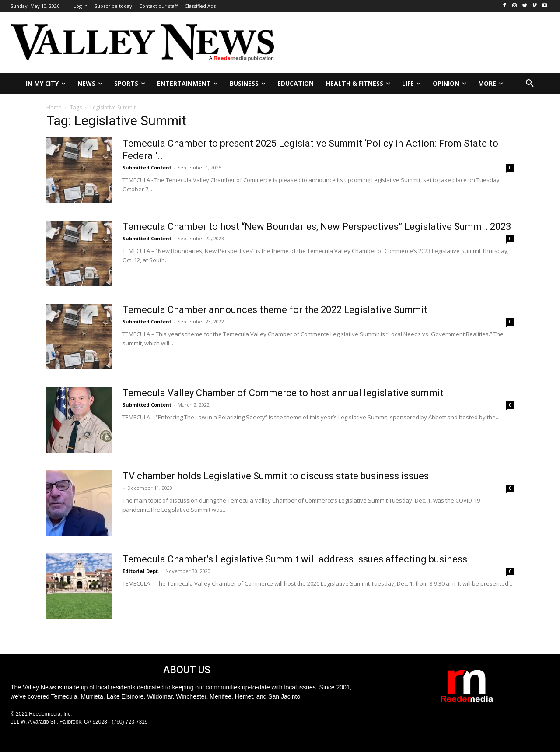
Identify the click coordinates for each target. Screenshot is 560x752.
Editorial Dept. (141, 571)
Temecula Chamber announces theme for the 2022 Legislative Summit (275, 310)
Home (54, 107)
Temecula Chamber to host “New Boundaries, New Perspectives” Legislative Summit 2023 (317, 227)
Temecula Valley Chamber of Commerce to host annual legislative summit (283, 393)
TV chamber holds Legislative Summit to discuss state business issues (276, 476)
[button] (530, 84)
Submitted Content (147, 167)
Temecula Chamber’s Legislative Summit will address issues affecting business (295, 559)
